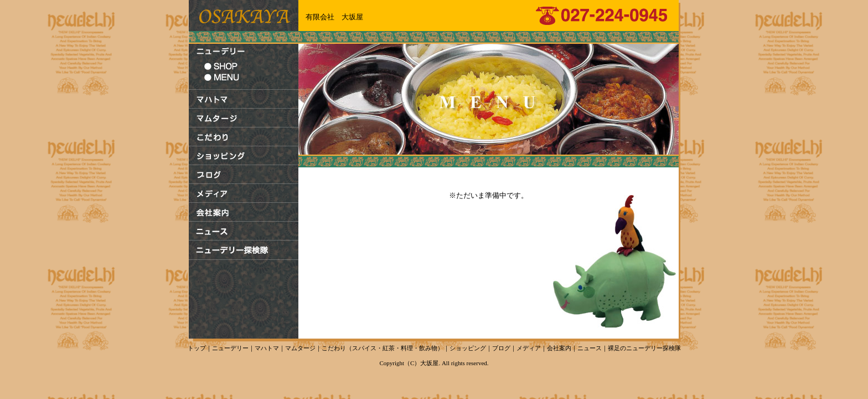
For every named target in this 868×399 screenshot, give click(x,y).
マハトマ (267, 348)
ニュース (590, 348)
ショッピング (468, 348)
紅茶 (389, 348)
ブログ (501, 348)
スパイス (364, 348)
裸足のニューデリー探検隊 (644, 348)
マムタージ (300, 348)
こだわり (334, 348)
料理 (407, 348)
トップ (197, 348)
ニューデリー (230, 348)
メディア (529, 348)
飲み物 (428, 348)
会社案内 (559, 348)
